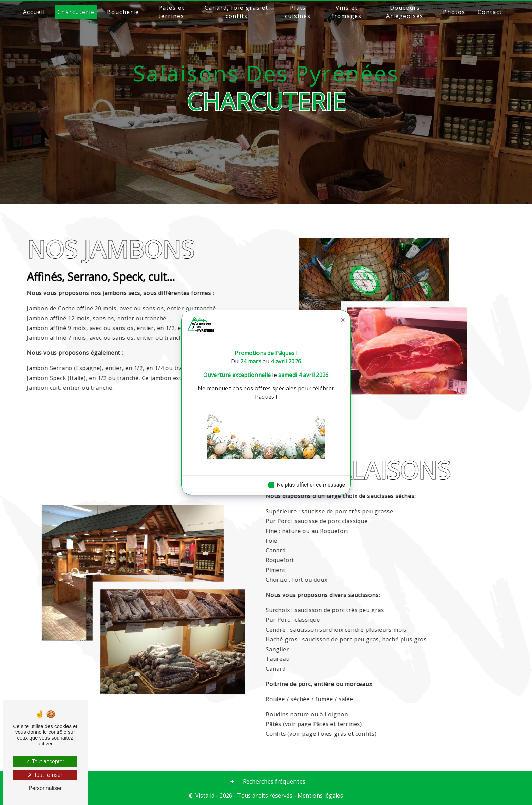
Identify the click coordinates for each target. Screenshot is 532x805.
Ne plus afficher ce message (311, 485)
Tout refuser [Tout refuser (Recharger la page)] (45, 775)
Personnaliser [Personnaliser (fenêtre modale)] (45, 788)
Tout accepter (45, 761)
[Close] (343, 320)
